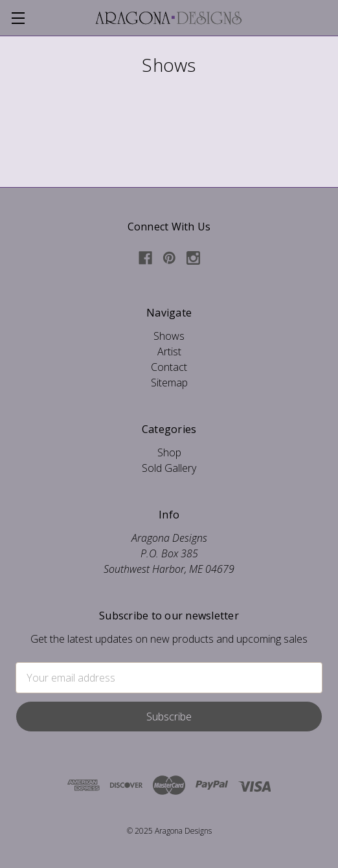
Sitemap (169, 383)
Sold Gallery (169, 468)
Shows (169, 336)
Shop (169, 452)
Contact (169, 367)
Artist (169, 351)
